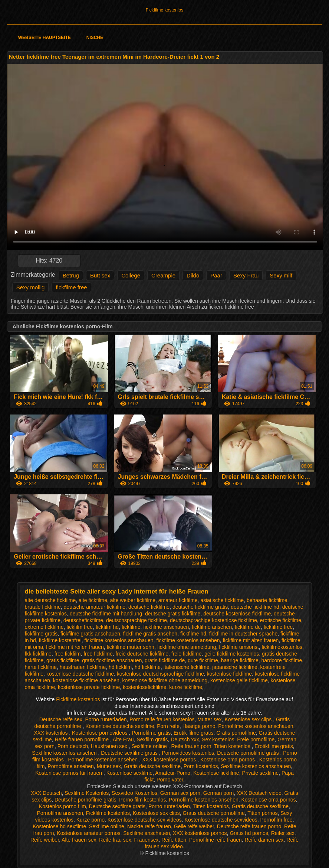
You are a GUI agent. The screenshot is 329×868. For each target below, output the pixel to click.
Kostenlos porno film (62, 806)
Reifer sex (283, 833)
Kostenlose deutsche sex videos (145, 820)
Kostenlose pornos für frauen (69, 773)
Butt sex (100, 275)
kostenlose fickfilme (229, 674)
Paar (216, 275)
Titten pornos (262, 813)
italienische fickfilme (187, 667)
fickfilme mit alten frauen (251, 640)
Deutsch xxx (185, 739)
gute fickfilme (203, 660)
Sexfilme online (150, 746)
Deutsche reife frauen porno (249, 826)
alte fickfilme (93, 600)
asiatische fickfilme (222, 600)
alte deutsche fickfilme (50, 600)
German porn (218, 793)
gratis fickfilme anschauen (112, 660)
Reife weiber (45, 840)
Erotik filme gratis (193, 733)
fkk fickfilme (38, 654)
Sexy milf (281, 275)
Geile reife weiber (194, 826)
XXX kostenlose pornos (170, 760)
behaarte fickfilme (267, 600)
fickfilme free (71, 287)
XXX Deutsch (46, 793)
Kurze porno (91, 820)
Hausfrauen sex (110, 746)
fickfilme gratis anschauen (90, 634)
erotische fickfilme (281, 620)
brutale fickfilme (43, 607)
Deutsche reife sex (61, 719)
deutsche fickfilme (149, 607)
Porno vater (170, 780)
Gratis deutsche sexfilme (152, 766)
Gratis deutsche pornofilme (214, 813)
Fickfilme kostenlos (164, 10)
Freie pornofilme (256, 739)
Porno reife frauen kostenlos (162, 719)
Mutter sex (209, 719)
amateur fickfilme (178, 600)
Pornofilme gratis (151, 733)
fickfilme (131, 627)
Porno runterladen (106, 719)
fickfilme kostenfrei (60, 640)
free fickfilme (98, 654)
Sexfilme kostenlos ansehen (65, 753)
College (131, 275)
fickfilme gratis (41, 634)
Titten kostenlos (233, 746)
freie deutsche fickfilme (142, 654)
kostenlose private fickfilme (89, 687)
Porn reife (168, 726)
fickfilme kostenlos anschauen (119, 640)
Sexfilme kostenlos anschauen (256, 766)
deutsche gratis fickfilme (173, 614)
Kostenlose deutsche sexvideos (221, 820)
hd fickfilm (120, 667)
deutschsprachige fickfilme (136, 620)
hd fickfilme (148, 667)
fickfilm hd (107, 627)
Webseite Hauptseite (45, 38)
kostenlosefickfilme (145, 687)
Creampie (163, 275)
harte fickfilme (41, 667)
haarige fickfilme (240, 660)
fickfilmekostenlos (282, 647)
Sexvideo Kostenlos (134, 793)
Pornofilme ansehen (71, 766)
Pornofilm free (277, 820)
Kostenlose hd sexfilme (59, 826)
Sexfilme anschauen (147, 833)
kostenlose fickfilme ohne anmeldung (165, 680)
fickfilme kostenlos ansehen (188, 640)
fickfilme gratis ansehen (150, 634)
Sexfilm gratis (152, 739)
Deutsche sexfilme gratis (130, 753)
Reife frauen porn (191, 746)
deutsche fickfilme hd (255, 607)
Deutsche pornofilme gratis (249, 753)
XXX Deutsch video (259, 793)
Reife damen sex (264, 840)
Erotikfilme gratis (274, 746)
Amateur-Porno (173, 773)
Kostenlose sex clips (249, 719)
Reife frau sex (115, 840)
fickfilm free (80, 627)
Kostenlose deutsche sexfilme (120, 726)
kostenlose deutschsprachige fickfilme (160, 674)
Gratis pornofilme (236, 733)
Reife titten (174, 840)
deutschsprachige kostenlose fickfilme (213, 620)
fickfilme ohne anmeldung (187, 647)
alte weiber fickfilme (133, 600)
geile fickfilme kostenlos (232, 654)
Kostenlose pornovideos (100, 733)
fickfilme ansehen (212, 627)
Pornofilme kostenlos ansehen (104, 760)
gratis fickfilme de (165, 660)
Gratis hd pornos (249, 833)
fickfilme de (248, 627)
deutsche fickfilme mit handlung (106, 614)
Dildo (193, 275)
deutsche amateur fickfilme (95, 607)
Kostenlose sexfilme (130, 773)
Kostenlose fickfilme (216, 773)
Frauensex (146, 840)
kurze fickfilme (186, 687)
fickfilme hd (193, 634)
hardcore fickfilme (282, 660)
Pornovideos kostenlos (188, 753)
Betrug (71, 275)
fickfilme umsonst (239, 647)
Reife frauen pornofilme (82, 739)
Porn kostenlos (201, 766)
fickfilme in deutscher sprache (243, 634)
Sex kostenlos (218, 739)
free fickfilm (68, 654)
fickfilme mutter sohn (131, 647)
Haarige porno (199, 726)
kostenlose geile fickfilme (239, 680)
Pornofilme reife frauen (216, 840)
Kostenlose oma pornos (228, 760)
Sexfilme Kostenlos (87, 793)
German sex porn (180, 793)
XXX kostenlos (51, 733)
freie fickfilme (187, 654)
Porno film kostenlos (142, 800)
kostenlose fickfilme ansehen (86, 680)
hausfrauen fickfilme (83, 667)
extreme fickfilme (44, 627)
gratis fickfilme (63, 660)
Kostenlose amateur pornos (88, 833)
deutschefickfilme (83, 620)
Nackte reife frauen (149, 826)
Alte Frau (123, 739)
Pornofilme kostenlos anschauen (256, 726)
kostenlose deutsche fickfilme (80, 674)
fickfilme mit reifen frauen (75, 647)
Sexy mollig (31, 287)
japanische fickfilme (235, 667)
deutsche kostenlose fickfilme (237, 614)
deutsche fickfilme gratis (200, 607)
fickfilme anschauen (166, 627)
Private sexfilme (260, 773)
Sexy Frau (246, 275)
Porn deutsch (73, 746)
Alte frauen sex (79, 840)
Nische (95, 38)
